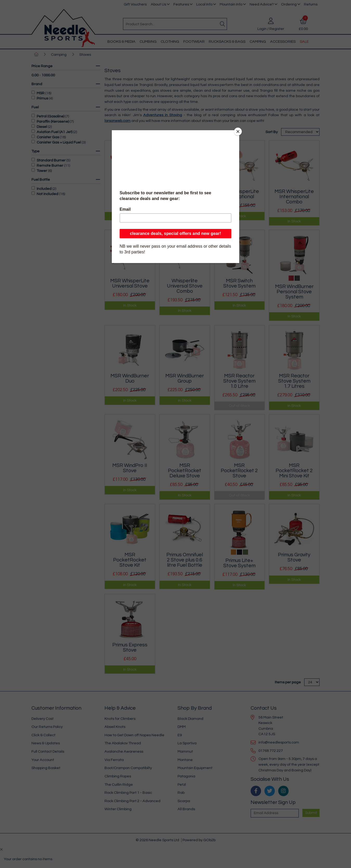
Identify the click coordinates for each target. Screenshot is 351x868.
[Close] (238, 132)
